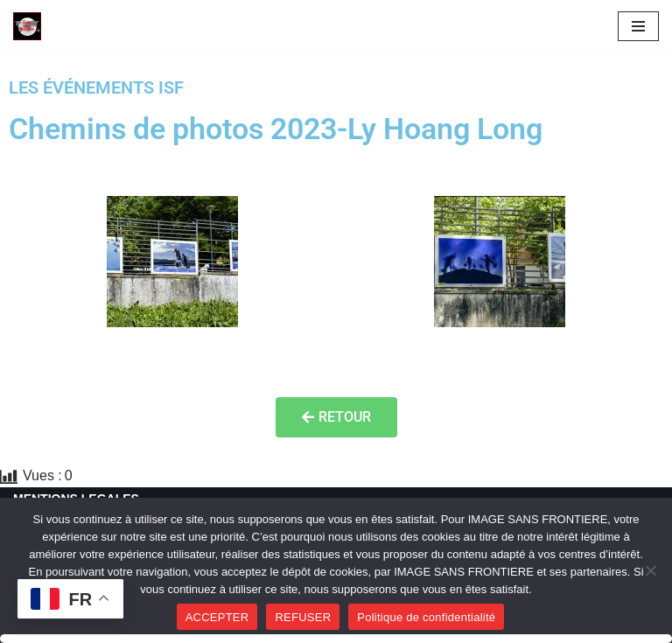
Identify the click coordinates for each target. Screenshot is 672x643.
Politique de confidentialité (426, 617)
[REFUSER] (650, 570)
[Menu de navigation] (638, 26)
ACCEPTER (217, 617)
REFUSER (303, 617)
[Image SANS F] (31, 26)
